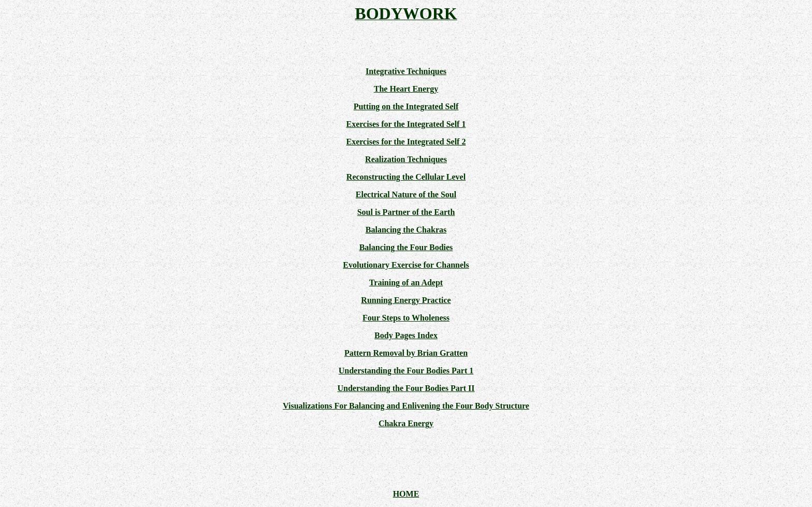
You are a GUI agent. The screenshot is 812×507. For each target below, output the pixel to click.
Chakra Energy (406, 423)
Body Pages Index (406, 335)
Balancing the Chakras (406, 230)
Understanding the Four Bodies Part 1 (406, 371)
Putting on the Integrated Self (406, 106)
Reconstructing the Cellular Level (406, 177)
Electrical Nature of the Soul (406, 194)
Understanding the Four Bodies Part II (406, 388)
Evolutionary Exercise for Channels (406, 265)
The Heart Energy (406, 89)
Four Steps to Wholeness (406, 318)
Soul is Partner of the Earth (406, 212)
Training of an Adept (406, 283)
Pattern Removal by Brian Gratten (406, 353)
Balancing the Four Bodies (406, 247)
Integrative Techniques (406, 71)
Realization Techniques (406, 159)
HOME (406, 494)
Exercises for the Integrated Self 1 (406, 124)
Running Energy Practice (406, 300)
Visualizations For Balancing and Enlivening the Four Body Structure (406, 406)
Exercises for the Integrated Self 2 (406, 142)
